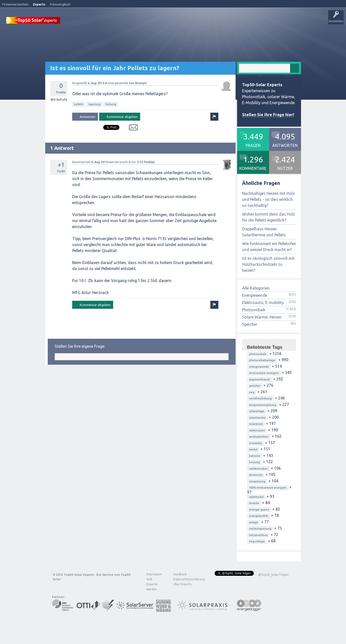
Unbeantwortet (157, 21)
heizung (111, 104)
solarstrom (256, 424)
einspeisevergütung (263, 405)
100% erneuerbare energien (268, 487)
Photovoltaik (254, 310)
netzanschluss (258, 535)
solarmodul (256, 497)
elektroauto (257, 430)
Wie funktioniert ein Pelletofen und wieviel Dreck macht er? (269, 246)
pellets (79, 104)
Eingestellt (80, 83)
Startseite (74, 21)
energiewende (259, 366)
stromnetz (256, 475)
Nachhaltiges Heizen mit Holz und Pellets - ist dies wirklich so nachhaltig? (268, 199)
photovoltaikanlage (262, 360)
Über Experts (249, 21)
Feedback (180, 574)
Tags (178, 21)
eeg (252, 392)
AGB (149, 579)
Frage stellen (213, 21)
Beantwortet (81, 162)
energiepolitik (259, 516)
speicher (255, 385)
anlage (254, 522)
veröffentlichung (260, 398)
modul (253, 449)
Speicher (250, 324)
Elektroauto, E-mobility (263, 302)
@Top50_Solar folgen (273, 574)
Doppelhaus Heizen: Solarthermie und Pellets (264, 232)
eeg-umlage (257, 541)
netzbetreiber (258, 468)
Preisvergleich (60, 4)
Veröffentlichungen (100, 21)
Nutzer (194, 21)
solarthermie (257, 417)
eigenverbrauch (260, 379)
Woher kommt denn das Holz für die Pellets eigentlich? (269, 217)
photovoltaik (258, 354)
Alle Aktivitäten (130, 21)
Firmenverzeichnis (15, 4)
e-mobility (256, 443)
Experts (39, 4)
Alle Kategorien (256, 288)
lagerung (94, 104)
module (254, 503)
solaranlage (257, 411)
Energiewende (118, 83)
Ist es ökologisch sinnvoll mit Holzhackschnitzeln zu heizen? (268, 264)
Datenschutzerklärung (185, 579)
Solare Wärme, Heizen (262, 317)
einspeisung (257, 481)
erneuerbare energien (264, 373)
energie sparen (259, 509)
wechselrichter (259, 436)
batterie (255, 456)
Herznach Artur (125, 162)
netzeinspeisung (260, 528)
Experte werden (152, 586)
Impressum (154, 574)
